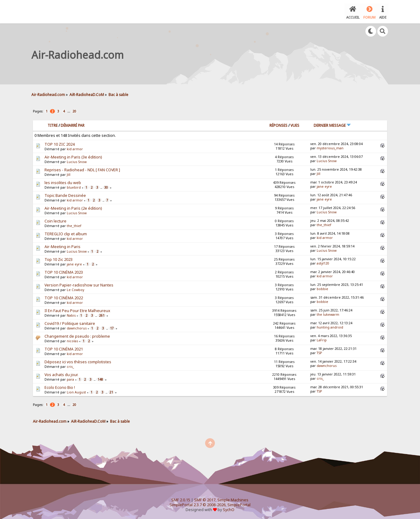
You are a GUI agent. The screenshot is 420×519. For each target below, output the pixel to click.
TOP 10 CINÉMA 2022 (64, 297)
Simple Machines (233, 499)
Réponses (278, 124)
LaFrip (322, 339)
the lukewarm (328, 314)
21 (111, 391)
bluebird (74, 187)
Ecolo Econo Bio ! (60, 387)
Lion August (76, 391)
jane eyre (324, 186)
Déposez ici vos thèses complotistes (78, 361)
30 (106, 187)
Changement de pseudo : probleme (77, 335)
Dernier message (332, 124)
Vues (295, 124)
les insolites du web (63, 182)
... (69, 110)
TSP (319, 352)
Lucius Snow (77, 161)
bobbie (322, 288)
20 (74, 110)
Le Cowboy (75, 289)
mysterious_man (330, 147)
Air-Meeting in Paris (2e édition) (73, 207)
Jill (69, 174)
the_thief (74, 225)
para (70, 379)
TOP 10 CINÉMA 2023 (64, 271)
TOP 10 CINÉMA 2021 (64, 348)
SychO (229, 509)
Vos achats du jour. (61, 374)
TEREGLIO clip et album (66, 233)
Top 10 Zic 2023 (59, 259)
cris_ (70, 366)
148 (100, 379)
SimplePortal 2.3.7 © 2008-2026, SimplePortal (210, 504)
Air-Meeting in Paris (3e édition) (73, 156)
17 (112, 327)
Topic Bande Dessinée (65, 195)
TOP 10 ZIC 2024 (60, 143)
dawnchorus (77, 327)
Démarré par (73, 124)
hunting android (330, 326)
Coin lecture (55, 220)
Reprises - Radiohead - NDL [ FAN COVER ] (82, 169)
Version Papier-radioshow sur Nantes (79, 284)
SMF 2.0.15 (181, 499)
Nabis (71, 315)
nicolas (72, 340)
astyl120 (323, 262)
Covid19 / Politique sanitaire (70, 323)
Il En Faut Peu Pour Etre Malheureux (77, 310)
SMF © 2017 (205, 499)
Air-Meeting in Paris (62, 246)
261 (102, 315)
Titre (53, 124)
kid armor (75, 148)
